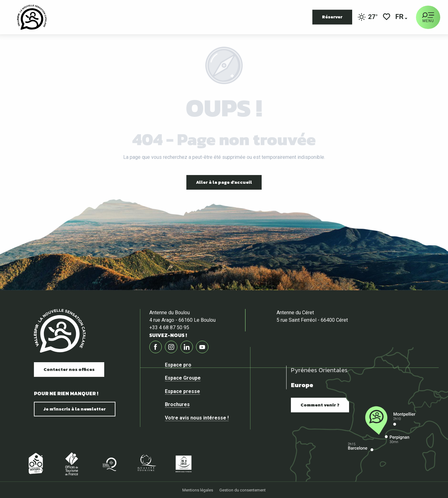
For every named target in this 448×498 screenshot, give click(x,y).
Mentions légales (198, 490)
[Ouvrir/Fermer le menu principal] (428, 17)
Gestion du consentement (243, 490)
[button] (400, 17)
